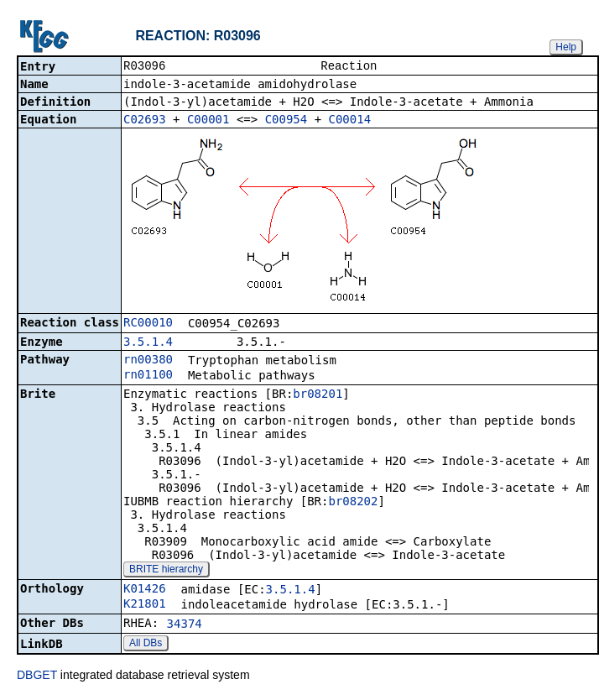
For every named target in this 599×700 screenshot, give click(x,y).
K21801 (145, 605)
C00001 (208, 121)
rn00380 (148, 361)
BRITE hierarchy (166, 571)
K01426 (145, 590)
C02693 (145, 121)
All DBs (146, 645)
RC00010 (148, 324)
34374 (185, 625)
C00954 (286, 121)
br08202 (353, 503)
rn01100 (148, 376)
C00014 (350, 121)
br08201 (318, 395)
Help (566, 47)
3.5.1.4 (148, 343)
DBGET (37, 676)
